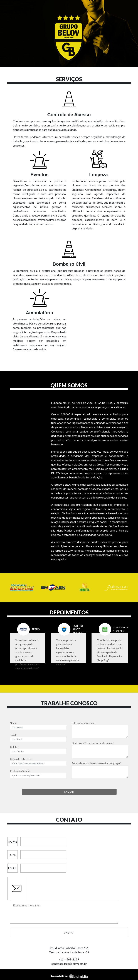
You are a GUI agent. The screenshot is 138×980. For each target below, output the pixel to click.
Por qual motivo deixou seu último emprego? (96, 763)
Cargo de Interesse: (21, 759)
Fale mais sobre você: (83, 723)
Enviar (69, 933)
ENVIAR (69, 792)
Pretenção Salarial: (20, 771)
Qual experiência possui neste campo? (93, 743)
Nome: (14, 723)
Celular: (14, 747)
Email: (13, 735)
